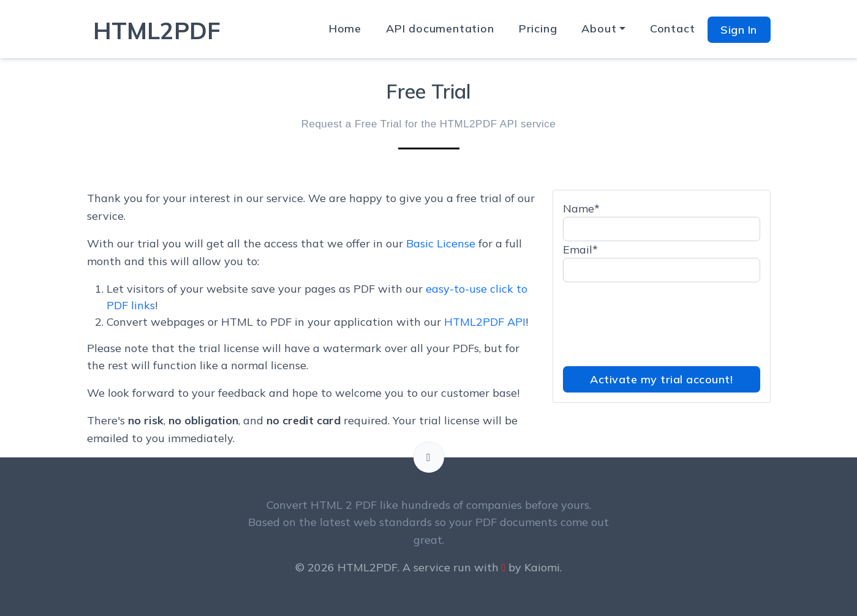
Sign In (739, 30)
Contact (673, 28)
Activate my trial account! (661, 379)
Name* (581, 208)
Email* (580, 250)
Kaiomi (542, 567)
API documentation (440, 28)
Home (345, 28)
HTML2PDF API (485, 322)
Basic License (441, 243)
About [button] (599, 28)
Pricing (538, 28)
